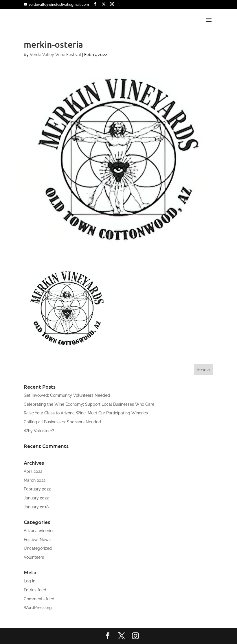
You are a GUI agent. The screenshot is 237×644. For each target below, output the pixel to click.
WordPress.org (38, 608)
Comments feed (39, 599)
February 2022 (37, 489)
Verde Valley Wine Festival (55, 55)
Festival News (37, 540)
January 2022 (36, 498)
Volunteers (34, 557)
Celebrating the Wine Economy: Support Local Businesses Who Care (89, 404)
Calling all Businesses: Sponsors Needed (62, 422)
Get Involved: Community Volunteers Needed (67, 395)
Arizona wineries (39, 531)
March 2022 (35, 480)
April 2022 (33, 471)
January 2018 (36, 507)
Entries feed (35, 590)
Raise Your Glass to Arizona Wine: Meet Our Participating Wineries (86, 413)
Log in (30, 581)
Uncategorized (38, 548)
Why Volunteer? (39, 431)
